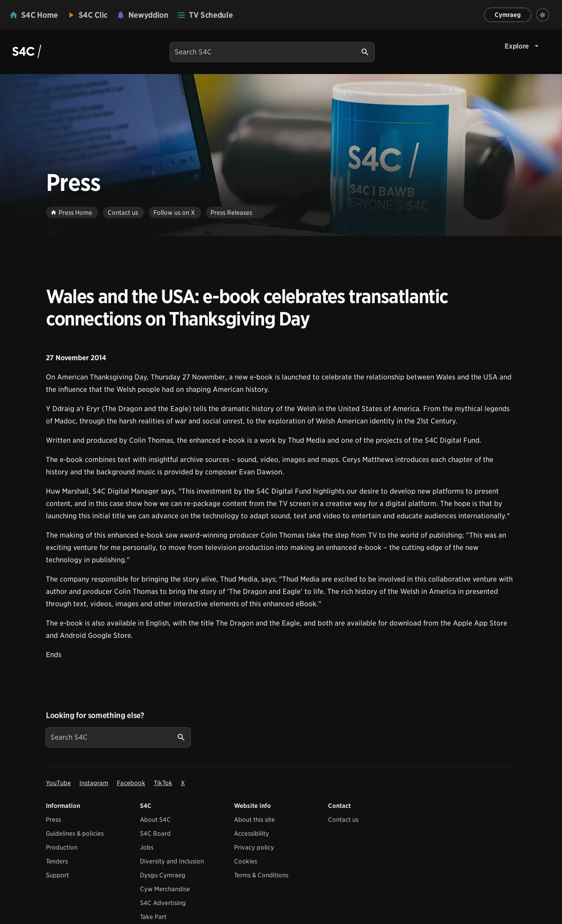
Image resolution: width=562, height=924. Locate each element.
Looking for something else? (95, 715)
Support (57, 875)
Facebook (131, 783)
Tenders (57, 861)
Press (53, 820)
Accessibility (252, 834)
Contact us (343, 820)
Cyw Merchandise (165, 889)
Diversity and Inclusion (172, 861)
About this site (254, 820)
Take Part (153, 917)
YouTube (58, 783)
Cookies (246, 861)
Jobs (147, 847)
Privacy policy (254, 847)
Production (62, 847)
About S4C (155, 820)
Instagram (94, 783)
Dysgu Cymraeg (163, 875)
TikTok (163, 783)
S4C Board (155, 834)
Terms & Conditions (261, 875)
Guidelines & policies (75, 834)
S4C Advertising (163, 903)
